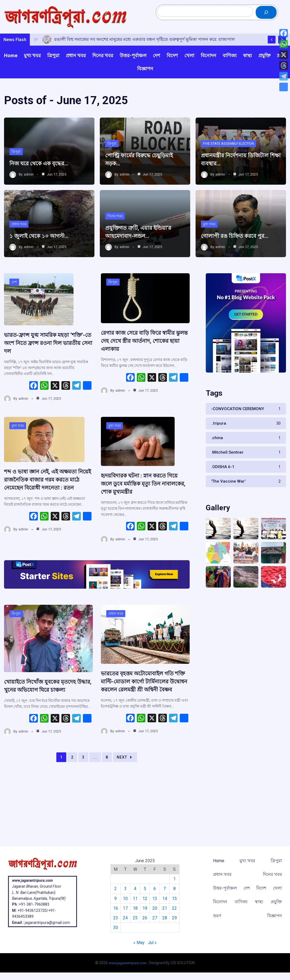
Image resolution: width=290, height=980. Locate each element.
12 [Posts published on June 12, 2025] (145, 899)
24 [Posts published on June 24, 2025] (124, 918)
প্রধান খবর (19, 234)
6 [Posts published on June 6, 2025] (155, 889)
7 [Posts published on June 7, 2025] (165, 889)
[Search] (266, 17)
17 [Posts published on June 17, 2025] (124, 908)
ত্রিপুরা (16, 161)
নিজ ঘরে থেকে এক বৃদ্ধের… (45, 173)
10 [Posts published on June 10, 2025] (124, 899)
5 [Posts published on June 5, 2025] (145, 889)
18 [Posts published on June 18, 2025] (135, 908)
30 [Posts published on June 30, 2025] (114, 928)
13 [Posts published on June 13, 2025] (155, 899)
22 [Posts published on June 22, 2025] (175, 908)
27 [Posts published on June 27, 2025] (155, 918)
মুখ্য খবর (210, 226)
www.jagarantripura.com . (129, 963)
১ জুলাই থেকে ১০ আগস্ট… (45, 246)
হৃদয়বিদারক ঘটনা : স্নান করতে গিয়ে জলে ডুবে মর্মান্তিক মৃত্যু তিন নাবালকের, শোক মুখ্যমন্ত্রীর (144, 504)
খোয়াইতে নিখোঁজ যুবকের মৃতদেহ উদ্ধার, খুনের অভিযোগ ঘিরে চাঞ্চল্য (47, 711)
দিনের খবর (115, 226)
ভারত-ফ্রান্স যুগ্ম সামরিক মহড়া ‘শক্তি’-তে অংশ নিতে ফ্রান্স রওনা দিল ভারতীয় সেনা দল (46, 364)
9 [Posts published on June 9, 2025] (114, 899)
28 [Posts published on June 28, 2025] (165, 918)
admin (29, 185)
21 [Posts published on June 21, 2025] (165, 908)
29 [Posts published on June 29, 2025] (175, 918)
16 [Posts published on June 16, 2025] (114, 908)
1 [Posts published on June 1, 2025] (176, 879)
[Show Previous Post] (272, 49)
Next (125, 786)
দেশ (14, 303)
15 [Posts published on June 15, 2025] (175, 899)
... (95, 786)
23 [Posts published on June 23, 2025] (114, 918)
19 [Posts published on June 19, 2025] (145, 908)
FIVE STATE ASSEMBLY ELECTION (232, 153)
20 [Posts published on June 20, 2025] (155, 908)
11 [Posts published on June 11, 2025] (135, 899)
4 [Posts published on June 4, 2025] (135, 889)
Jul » (152, 943)
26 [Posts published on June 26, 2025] (145, 918)
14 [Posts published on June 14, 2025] (165, 899)
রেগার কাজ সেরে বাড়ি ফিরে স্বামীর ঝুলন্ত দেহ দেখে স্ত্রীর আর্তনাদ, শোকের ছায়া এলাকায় (145, 362)
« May (139, 943)
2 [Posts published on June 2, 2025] (114, 889)
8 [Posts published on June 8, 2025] (176, 889)
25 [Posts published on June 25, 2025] (135, 918)
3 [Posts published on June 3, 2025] (125, 889)
